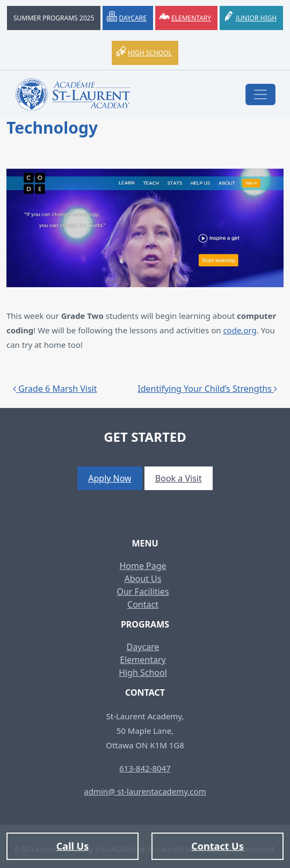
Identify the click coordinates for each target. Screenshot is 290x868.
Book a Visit (179, 478)
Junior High (256, 18)
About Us (143, 579)
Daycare (132, 18)
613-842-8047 (145, 768)
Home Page (143, 566)
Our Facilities (143, 592)
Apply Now (110, 478)
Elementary (191, 18)
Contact (143, 604)
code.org (240, 330)
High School (150, 53)
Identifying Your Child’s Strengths (207, 389)
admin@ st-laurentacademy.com (145, 791)
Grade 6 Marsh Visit (55, 389)
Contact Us (218, 846)
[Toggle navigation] (260, 94)
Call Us (73, 846)
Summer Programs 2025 (54, 18)
